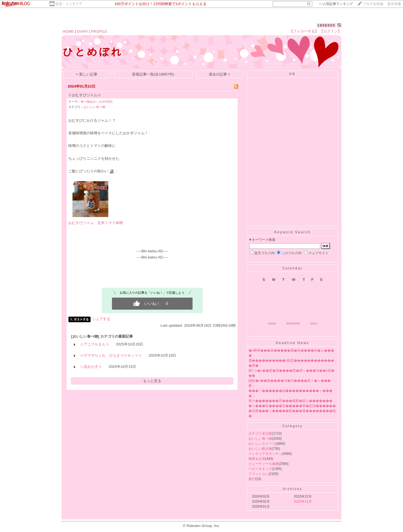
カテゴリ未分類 (260, 434)
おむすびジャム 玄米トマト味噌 (96, 223)
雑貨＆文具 (257, 459)
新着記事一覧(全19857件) (153, 74)
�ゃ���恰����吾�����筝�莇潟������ (292, 406)
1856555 (326, 25)
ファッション (259, 474)
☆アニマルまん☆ (95, 344)
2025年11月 (303, 502)
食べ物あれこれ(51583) (97, 102)
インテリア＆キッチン (265, 454)
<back (272, 323)
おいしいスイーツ (262, 444)
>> (336, 4)
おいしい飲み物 (260, 449)
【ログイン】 (331, 31)
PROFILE (99, 31)
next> (314, 323)
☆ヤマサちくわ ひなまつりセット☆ (111, 355)
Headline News (292, 343)
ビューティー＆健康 (264, 464)
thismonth (293, 323)
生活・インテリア (69, 4)
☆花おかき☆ (91, 367)
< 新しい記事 (87, 74)
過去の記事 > (220, 74)
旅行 (252, 479)
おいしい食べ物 (94, 107)
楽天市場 (394, 4)
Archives (292, 489)
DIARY (83, 31)
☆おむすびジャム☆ (85, 95)
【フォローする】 (304, 31)
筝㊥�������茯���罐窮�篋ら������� (290, 401)
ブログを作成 (373, 4)
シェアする (101, 319)
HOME (68, 31)
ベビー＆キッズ (260, 469)
